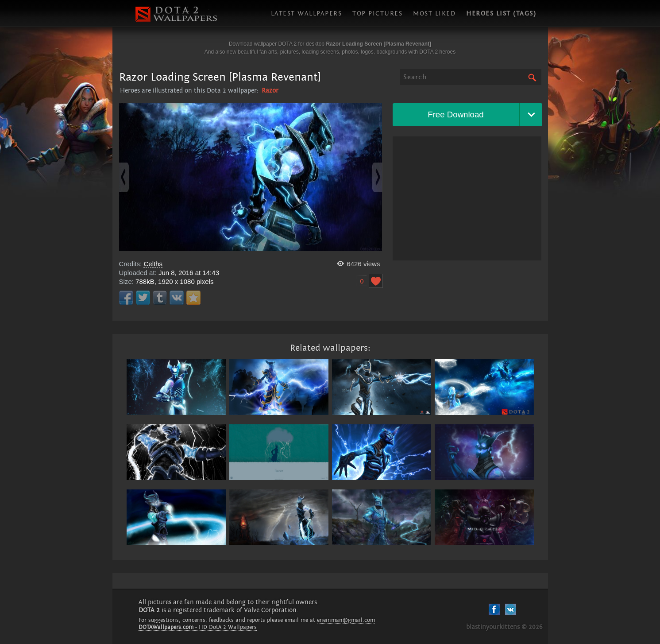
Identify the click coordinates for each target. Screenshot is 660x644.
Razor (270, 91)
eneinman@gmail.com (346, 620)
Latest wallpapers (307, 14)
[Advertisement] (467, 198)
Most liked (434, 14)
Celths (153, 264)
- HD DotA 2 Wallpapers (198, 627)
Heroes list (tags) (501, 14)
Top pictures (377, 14)
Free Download (456, 114)
